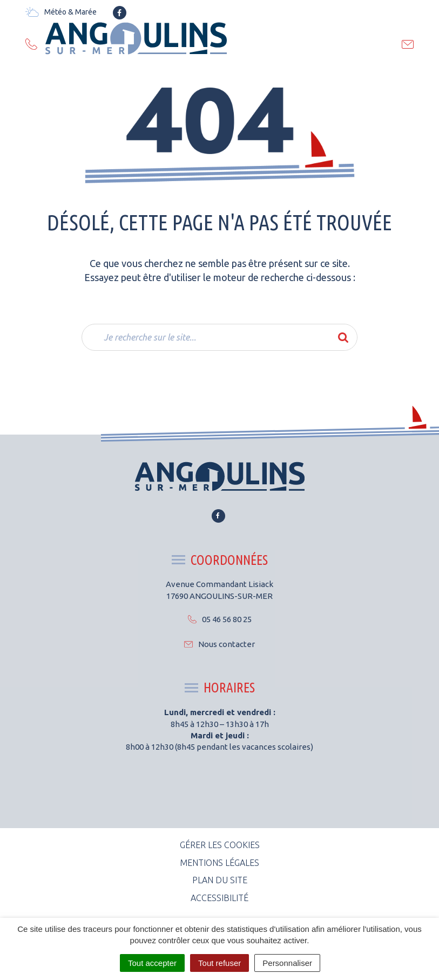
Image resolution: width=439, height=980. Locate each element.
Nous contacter (219, 644)
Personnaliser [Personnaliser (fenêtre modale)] (287, 963)
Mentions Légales (219, 863)
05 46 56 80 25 (220, 619)
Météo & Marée (61, 12)
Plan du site (220, 880)
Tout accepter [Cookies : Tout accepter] (152, 963)
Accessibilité (219, 898)
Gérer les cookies (220, 845)
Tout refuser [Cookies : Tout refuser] (219, 963)
